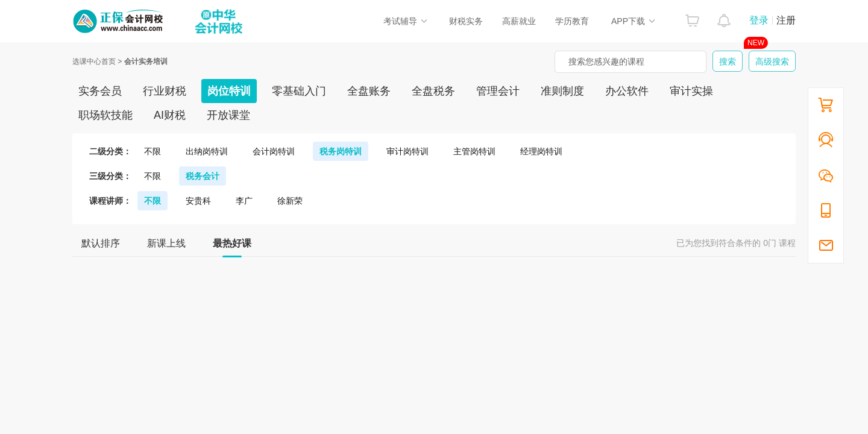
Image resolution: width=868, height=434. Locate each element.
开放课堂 (228, 115)
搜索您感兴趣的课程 (606, 61)
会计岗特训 (274, 151)
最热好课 (232, 247)
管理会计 (498, 91)
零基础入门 (299, 91)
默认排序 (101, 243)
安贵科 (198, 201)
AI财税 (170, 115)
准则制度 (562, 91)
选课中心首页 (94, 61)
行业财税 (165, 91)
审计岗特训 (407, 151)
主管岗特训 (474, 151)
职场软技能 (105, 115)
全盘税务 (433, 91)
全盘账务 (369, 91)
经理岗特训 (541, 151)
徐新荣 (290, 201)
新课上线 (166, 243)
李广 (244, 201)
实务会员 (100, 91)
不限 (153, 151)
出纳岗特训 (207, 151)
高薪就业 (519, 21)
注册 (786, 20)
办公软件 (627, 91)
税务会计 (203, 176)
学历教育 (572, 21)
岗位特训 (229, 91)
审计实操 (691, 91)
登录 (759, 20)
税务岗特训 (341, 151)
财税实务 (466, 21)
